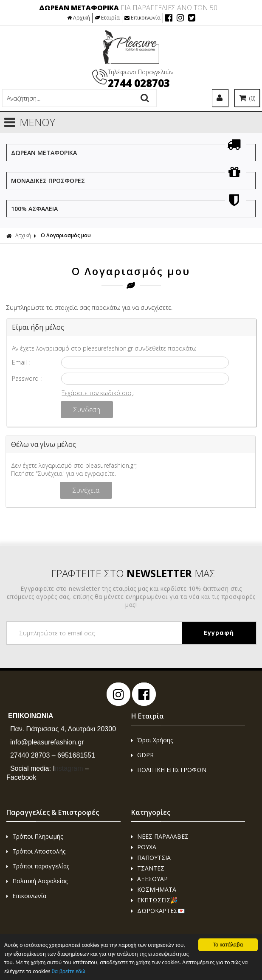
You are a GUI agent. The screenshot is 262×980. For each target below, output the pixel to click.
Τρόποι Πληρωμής (35, 836)
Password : (27, 378)
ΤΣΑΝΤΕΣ (148, 868)
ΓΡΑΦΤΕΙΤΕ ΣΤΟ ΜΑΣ (133, 573)
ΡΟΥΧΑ (144, 847)
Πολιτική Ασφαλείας (37, 881)
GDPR (142, 755)
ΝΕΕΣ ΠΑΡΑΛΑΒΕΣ (160, 836)
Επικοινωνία (142, 18)
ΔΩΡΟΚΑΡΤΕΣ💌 (158, 911)
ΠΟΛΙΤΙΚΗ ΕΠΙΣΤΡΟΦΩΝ (169, 770)
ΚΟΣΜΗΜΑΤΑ (154, 889)
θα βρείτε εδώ (69, 971)
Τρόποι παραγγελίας (38, 866)
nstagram (68, 768)
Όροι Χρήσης (152, 740)
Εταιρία (107, 18)
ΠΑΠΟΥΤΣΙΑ (151, 858)
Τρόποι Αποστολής (36, 851)
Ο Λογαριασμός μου (66, 235)
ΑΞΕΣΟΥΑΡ (149, 879)
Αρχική (79, 18)
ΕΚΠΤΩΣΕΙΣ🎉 (154, 900)
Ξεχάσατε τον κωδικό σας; (98, 393)
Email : (21, 362)
